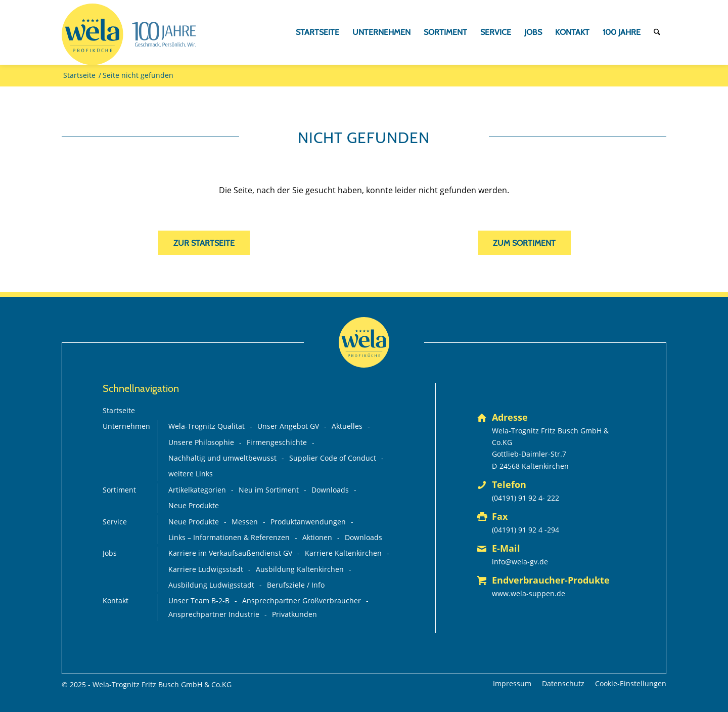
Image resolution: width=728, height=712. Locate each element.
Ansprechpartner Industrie (214, 614)
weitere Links (191, 474)
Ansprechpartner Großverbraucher (302, 600)
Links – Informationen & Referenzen (229, 537)
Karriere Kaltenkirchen (343, 553)
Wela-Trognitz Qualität (207, 426)
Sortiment (119, 490)
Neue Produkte (194, 505)
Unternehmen (126, 426)
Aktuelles (347, 426)
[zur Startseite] (204, 243)
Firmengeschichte (277, 442)
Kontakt (116, 600)
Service (115, 522)
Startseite (119, 410)
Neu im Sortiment (269, 490)
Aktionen (317, 537)
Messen (245, 522)
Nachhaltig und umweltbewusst (222, 458)
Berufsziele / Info (296, 585)
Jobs (110, 553)
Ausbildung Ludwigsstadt (211, 585)
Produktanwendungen (308, 522)
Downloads (330, 490)
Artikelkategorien (197, 490)
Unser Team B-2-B (199, 600)
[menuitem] (317, 32)
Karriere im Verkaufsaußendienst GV (230, 553)
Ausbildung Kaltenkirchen (300, 569)
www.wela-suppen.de (529, 593)
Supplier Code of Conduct (333, 458)
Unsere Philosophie (201, 442)
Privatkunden (294, 614)
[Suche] (657, 32)
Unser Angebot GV (288, 426)
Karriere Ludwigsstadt (206, 569)
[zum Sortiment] (524, 243)
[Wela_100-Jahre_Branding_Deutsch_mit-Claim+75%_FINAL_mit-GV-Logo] (129, 34)
